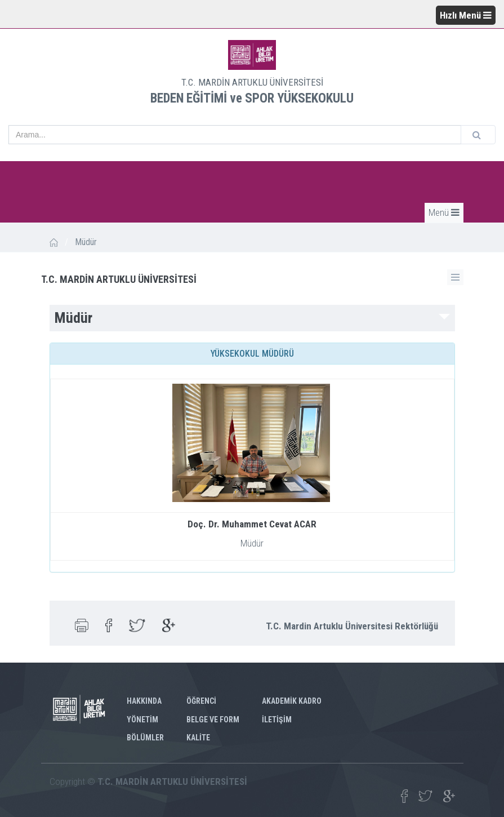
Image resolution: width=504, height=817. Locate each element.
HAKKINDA (144, 701)
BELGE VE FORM (213, 720)
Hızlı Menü (466, 15)
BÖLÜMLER (145, 738)
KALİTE (198, 738)
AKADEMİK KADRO (292, 701)
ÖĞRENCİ (201, 701)
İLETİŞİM (277, 720)
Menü (444, 212)
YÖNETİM (142, 720)
